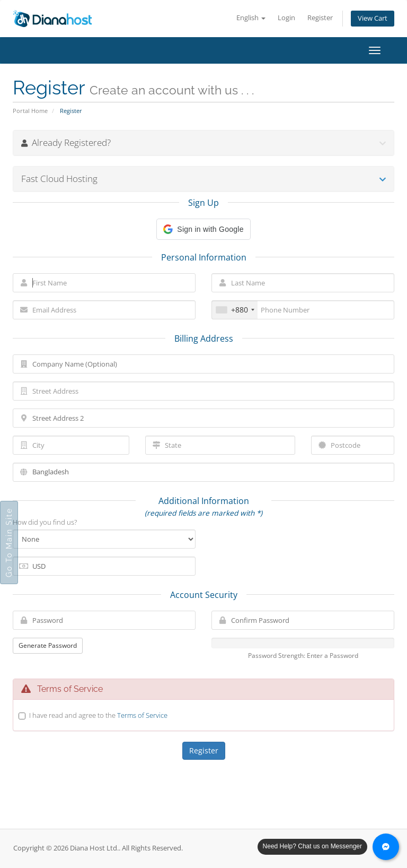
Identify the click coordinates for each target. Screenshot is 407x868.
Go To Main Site (9, 542)
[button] (203, 229)
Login (286, 18)
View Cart (373, 18)
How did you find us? (45, 522)
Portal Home (30, 111)
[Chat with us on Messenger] (386, 847)
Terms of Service (142, 715)
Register (320, 18)
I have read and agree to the (98, 715)
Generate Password (48, 645)
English (251, 18)
